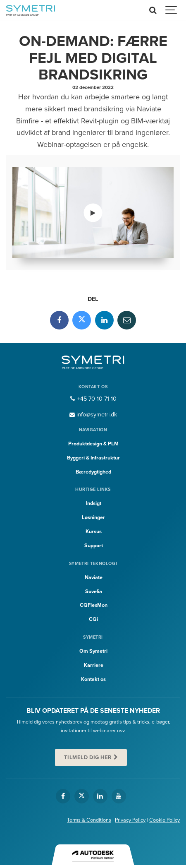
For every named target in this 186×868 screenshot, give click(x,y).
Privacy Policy (130, 820)
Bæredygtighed (93, 472)
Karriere (94, 665)
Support (94, 546)
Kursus (94, 531)
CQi (93, 619)
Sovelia (94, 591)
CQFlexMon (94, 605)
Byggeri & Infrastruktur (93, 458)
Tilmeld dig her (88, 757)
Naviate (94, 577)
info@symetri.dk (93, 415)
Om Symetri (93, 651)
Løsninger (93, 517)
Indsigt (94, 503)
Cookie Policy (165, 820)
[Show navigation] (172, 10)
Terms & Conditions (89, 820)
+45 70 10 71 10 (93, 399)
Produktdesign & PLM (93, 444)
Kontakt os (93, 679)
